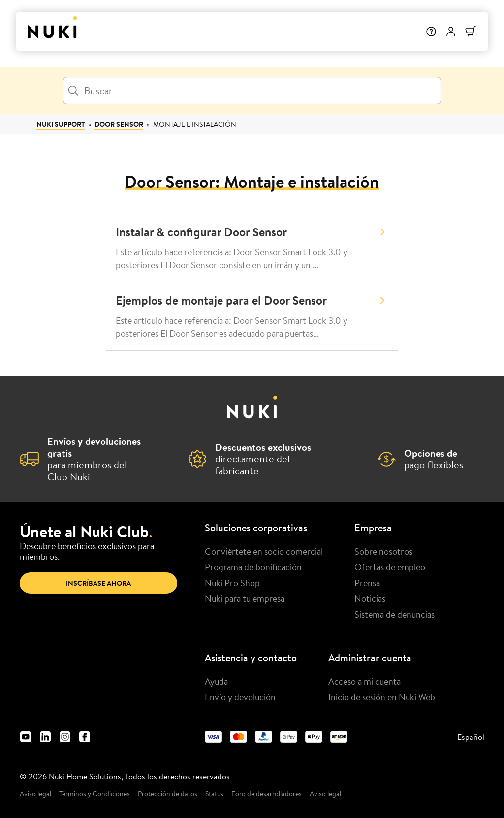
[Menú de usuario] (451, 32)
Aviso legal (35, 794)
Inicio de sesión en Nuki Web (382, 697)
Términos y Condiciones (94, 794)
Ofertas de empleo (390, 567)
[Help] (431, 32)
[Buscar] (252, 91)
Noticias (370, 598)
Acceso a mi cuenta (364, 681)
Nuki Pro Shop (232, 583)
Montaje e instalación (195, 124)
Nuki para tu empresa (245, 598)
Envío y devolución (240, 697)
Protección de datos (168, 794)
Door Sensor (119, 124)
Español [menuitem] (471, 737)
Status (214, 794)
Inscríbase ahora (98, 583)
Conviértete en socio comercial (264, 551)
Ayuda (216, 681)
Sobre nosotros (383, 551)
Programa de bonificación (253, 567)
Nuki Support (61, 124)
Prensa (367, 583)
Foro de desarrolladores (267, 794)
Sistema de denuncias (394, 614)
